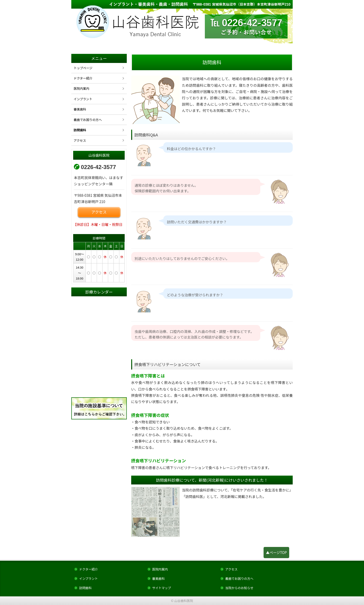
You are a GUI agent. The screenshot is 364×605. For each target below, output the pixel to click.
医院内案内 (81, 88)
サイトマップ (162, 588)
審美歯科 (80, 109)
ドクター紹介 (83, 78)
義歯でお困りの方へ (88, 120)
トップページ (83, 68)
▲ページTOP (276, 552)
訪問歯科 (80, 130)
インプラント (83, 99)
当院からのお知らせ (239, 588)
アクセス (80, 140)
